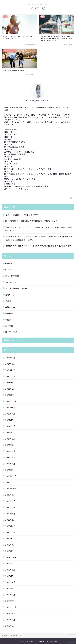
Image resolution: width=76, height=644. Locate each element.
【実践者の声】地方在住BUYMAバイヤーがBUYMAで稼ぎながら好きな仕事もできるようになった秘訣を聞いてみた (39, 238)
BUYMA (9, 264)
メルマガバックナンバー (16, 289)
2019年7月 (10, 564)
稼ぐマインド (11, 332)
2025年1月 (10, 358)
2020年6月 (10, 514)
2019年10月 (11, 557)
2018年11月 (11, 607)
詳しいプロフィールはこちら (16, 189)
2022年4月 (10, 414)
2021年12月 (11, 433)
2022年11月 (11, 401)
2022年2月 (10, 426)
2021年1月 (10, 470)
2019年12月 (11, 545)
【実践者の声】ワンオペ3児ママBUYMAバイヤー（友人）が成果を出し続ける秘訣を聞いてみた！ (39, 229)
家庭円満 (9, 314)
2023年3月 (10, 383)
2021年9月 (10, 439)
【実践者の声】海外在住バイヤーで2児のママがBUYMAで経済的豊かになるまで (38, 246)
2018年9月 (10, 613)
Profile (9, 270)
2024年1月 (10, 370)
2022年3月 (10, 420)
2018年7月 (10, 626)
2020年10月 (11, 489)
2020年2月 (10, 532)
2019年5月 (10, 576)
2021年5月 (10, 457)
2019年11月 (11, 551)
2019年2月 (10, 595)
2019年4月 (10, 582)
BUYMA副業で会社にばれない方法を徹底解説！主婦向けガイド (31, 221)
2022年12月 (11, 395)
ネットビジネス (12, 276)
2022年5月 (10, 408)
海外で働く (10, 326)
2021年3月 (10, 464)
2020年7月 (10, 507)
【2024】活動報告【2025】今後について (23, 215)
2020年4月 (10, 526)
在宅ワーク (10, 295)
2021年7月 (10, 451)
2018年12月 (11, 601)
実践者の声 (10, 307)
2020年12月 (11, 476)
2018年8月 (10, 620)
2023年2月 (10, 389)
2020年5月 (10, 520)
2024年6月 (10, 364)
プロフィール (11, 282)
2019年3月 (10, 589)
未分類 (8, 320)
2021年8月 (10, 445)
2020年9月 (10, 495)
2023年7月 (10, 376)
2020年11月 (11, 483)
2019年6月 (10, 570)
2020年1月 (10, 539)
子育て (8, 301)
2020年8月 (10, 501)
